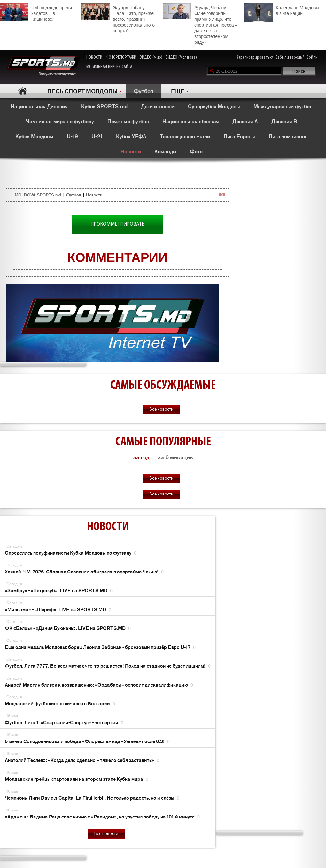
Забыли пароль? (290, 58)
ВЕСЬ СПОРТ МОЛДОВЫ (82, 91)
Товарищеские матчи (185, 136)
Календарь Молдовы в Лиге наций (282, 10)
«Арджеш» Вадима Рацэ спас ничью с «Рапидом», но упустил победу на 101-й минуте (102, 816)
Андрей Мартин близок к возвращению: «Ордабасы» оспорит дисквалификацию (99, 684)
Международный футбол (283, 106)
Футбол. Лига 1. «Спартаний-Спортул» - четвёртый (64, 722)
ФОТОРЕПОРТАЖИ (121, 58)
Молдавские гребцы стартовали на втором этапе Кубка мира (77, 779)
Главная (23, 91)
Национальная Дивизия (39, 106)
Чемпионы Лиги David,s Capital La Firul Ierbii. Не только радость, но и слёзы (92, 798)
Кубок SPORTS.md (104, 106)
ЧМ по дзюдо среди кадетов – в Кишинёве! (36, 12)
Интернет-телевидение (43, 66)
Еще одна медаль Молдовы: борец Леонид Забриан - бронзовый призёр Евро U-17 (100, 647)
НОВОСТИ (94, 58)
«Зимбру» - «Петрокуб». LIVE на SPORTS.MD (59, 590)
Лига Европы (239, 136)
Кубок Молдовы (34, 136)
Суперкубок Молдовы (214, 106)
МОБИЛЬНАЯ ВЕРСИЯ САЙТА (109, 67)
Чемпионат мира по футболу (60, 121)
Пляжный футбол (128, 121)
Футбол (144, 91)
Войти (312, 58)
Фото (196, 151)
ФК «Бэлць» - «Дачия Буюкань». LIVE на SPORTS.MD (68, 628)
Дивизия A (245, 121)
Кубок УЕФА (131, 136)
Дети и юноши (158, 106)
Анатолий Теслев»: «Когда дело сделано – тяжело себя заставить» (82, 760)
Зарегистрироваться (255, 58)
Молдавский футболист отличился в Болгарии (60, 703)
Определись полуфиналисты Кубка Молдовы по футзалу (71, 553)
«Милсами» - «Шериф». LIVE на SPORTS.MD (58, 609)
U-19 (72, 136)
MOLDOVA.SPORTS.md (38, 195)
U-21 (97, 136)
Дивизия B (284, 121)
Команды (165, 151)
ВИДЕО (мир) (151, 58)
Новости (131, 151)
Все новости (162, 409)
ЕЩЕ (178, 91)
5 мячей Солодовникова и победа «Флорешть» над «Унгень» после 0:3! (87, 741)
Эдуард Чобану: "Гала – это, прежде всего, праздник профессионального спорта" (118, 18)
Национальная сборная (191, 121)
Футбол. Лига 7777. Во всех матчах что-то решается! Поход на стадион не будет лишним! (108, 666)
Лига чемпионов (288, 136)
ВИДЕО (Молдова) (181, 58)
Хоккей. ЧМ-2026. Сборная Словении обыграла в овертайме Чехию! (84, 571)
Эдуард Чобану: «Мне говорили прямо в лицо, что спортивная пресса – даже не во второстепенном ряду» (200, 24)
